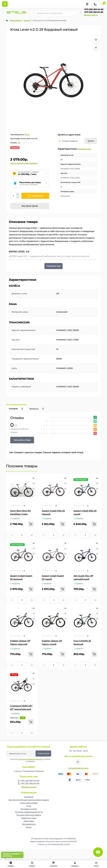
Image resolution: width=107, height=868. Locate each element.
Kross (27, 135)
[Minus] (18, 197)
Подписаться (43, 753)
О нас (29, 806)
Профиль (75, 864)
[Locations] (87, 4)
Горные (27, 20)
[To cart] (31, 524)
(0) (19, 143)
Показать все (54, 266)
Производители (29, 824)
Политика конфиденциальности (31, 759)
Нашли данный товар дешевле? (24, 163)
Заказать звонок (91, 15)
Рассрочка (29, 797)
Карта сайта (29, 821)
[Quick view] (34, 478)
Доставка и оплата (29, 809)
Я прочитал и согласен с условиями (30, 760)
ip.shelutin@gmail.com (78, 768)
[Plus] (18, 194)
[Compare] (34, 489)
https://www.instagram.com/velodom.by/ (78, 762)
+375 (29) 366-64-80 (94, 9)
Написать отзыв (22, 440)
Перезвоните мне (29, 787)
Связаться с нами (29, 818)
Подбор (11, 864)
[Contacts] (95, 4)
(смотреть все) (84, 149)
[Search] (34, 13)
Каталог (32, 864)
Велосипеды (16, 20)
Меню (96, 864)
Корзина (54, 864)
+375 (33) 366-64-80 (94, 12)
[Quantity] (13, 196)
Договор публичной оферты (29, 815)
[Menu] (5, 4)
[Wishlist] (34, 483)
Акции (29, 827)
